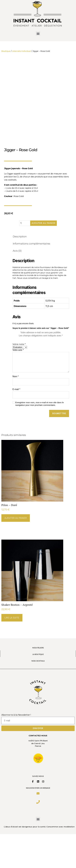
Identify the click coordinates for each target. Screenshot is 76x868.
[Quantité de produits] (25, 257)
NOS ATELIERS (38, 681)
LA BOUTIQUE (38, 687)
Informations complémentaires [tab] (31, 278)
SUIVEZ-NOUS (38, 809)
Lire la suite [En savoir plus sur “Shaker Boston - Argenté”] (12, 652)
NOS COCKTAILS (38, 694)
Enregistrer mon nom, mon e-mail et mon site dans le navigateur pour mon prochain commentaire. (40, 438)
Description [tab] (20, 270)
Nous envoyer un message (38, 821)
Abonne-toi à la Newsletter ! (16, 749)
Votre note (19, 378)
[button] (38, 33)
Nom (16, 410)
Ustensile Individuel (21, 51)
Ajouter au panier (43, 257)
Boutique (6, 51)
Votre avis (18, 384)
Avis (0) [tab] (17, 285)
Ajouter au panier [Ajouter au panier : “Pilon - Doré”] (16, 552)
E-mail (16, 423)
